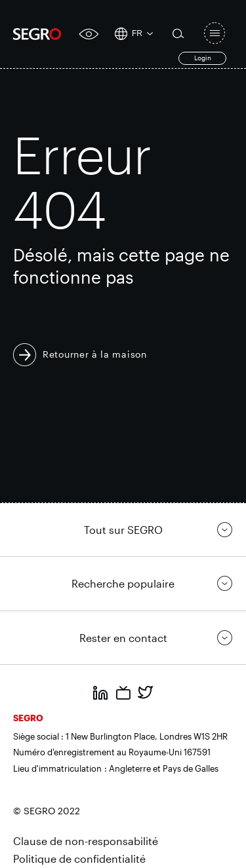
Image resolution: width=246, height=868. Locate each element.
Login (203, 58)
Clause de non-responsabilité (86, 841)
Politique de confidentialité (79, 859)
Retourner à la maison (95, 354)
